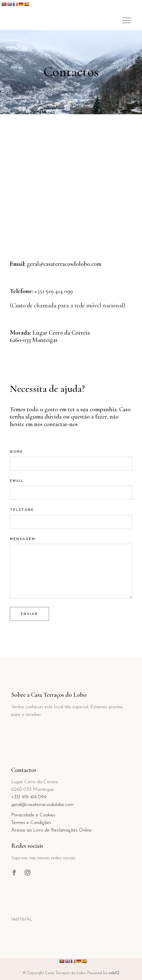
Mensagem (71, 544)
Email (71, 486)
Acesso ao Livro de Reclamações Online (52, 830)
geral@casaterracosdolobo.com (64, 264)
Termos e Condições (31, 823)
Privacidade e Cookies (33, 815)
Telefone (71, 515)
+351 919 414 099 (29, 797)
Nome (71, 456)
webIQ (114, 973)
